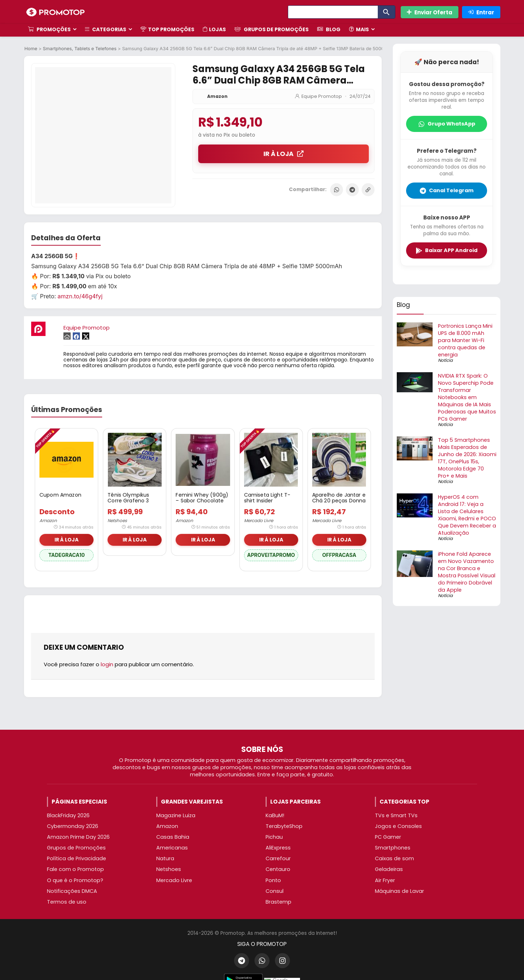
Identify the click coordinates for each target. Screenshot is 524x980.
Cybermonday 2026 (73, 826)
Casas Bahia (173, 837)
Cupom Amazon (60, 495)
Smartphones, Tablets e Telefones (80, 49)
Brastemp (278, 902)
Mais (359, 29)
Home (31, 49)
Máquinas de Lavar (399, 891)
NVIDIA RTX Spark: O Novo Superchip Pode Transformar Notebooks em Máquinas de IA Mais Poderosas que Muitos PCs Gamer (467, 397)
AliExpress (278, 848)
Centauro (278, 869)
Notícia (445, 360)
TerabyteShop (284, 826)
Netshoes (117, 520)
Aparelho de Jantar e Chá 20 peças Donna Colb (339, 501)
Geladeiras (389, 869)
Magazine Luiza (176, 815)
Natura (165, 858)
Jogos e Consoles (398, 826)
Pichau (274, 837)
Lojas (214, 29)
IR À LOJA (284, 154)
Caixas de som (394, 858)
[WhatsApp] (262, 961)
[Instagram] (282, 961)
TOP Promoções (167, 29)
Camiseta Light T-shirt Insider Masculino (267, 501)
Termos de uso (67, 902)
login (107, 664)
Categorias (106, 29)
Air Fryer (385, 880)
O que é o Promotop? (75, 880)
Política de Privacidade (77, 858)
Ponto (273, 880)
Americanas (172, 848)
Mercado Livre (259, 520)
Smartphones (393, 848)
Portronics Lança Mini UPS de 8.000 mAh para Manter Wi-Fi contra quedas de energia (465, 340)
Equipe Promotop (322, 96)
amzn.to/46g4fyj (80, 296)
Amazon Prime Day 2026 (78, 837)
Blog (329, 29)
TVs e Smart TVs (396, 815)
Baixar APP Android (447, 250)
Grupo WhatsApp (447, 124)
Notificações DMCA (72, 891)
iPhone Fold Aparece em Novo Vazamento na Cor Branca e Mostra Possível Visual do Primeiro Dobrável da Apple (467, 572)
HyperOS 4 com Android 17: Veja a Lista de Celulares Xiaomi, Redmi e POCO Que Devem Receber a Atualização (467, 515)
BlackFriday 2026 (68, 815)
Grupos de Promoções (271, 29)
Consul (275, 891)
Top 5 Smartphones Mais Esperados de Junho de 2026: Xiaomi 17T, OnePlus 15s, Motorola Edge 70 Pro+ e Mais (467, 458)
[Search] (333, 12)
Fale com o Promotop (75, 869)
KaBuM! (275, 815)
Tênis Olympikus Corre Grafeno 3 (128, 498)
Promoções (49, 29)
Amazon (217, 96)
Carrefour (278, 858)
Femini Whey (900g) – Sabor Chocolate (202, 498)
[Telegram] (242, 961)
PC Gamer (388, 837)
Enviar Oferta (430, 12)
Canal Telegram (447, 190)
